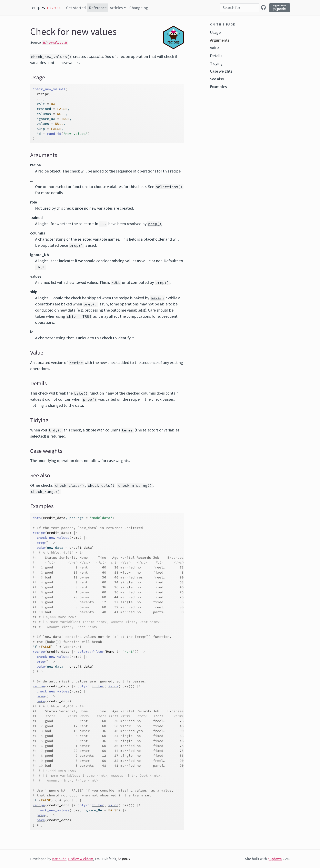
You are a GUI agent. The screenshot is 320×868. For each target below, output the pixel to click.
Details (216, 56)
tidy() (55, 430)
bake (41, 547)
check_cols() (101, 485)
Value (215, 48)
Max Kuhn (59, 859)
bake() (158, 298)
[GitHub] (263, 7)
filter (98, 651)
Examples (218, 87)
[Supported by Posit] (280, 8)
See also (217, 79)
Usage (215, 32)
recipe (39, 533)
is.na (113, 686)
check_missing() (135, 485)
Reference (98, 8)
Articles (116, 8)
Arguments (220, 40)
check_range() (46, 492)
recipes (38, 7)
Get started (76, 8)
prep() (155, 224)
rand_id (54, 134)
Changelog (139, 8)
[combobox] (240, 8)
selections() (169, 187)
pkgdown (275, 859)
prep (41, 543)
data (37, 518)
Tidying (216, 63)
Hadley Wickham (81, 859)
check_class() (70, 485)
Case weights (221, 71)
